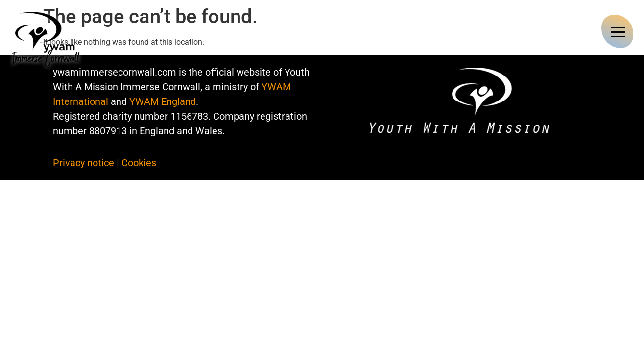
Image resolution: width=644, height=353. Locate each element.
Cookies (139, 163)
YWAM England (163, 101)
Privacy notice (83, 163)
